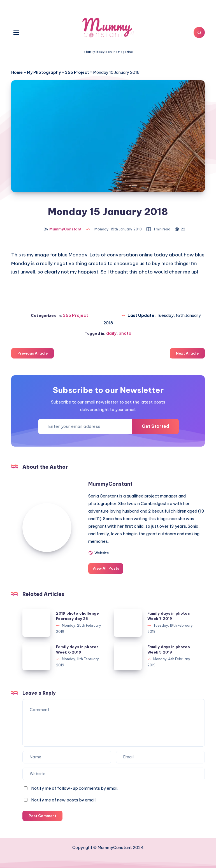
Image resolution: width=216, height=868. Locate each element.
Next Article (187, 353)
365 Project (77, 72)
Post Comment (42, 816)
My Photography (44, 72)
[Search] (199, 32)
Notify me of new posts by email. (64, 800)
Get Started (155, 426)
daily (111, 333)
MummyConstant (110, 484)
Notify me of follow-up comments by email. (75, 788)
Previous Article (32, 353)
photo (125, 333)
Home (17, 72)
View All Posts (106, 568)
